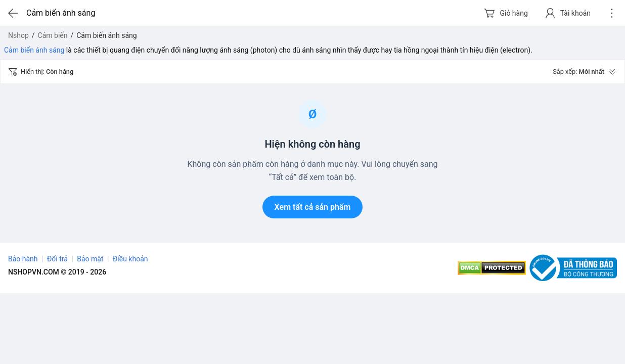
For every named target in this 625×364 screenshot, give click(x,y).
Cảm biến (53, 35)
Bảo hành (23, 259)
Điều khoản (130, 259)
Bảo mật (90, 259)
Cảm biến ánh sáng (34, 50)
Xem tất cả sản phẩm (313, 207)
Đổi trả (57, 259)
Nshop (18, 35)
